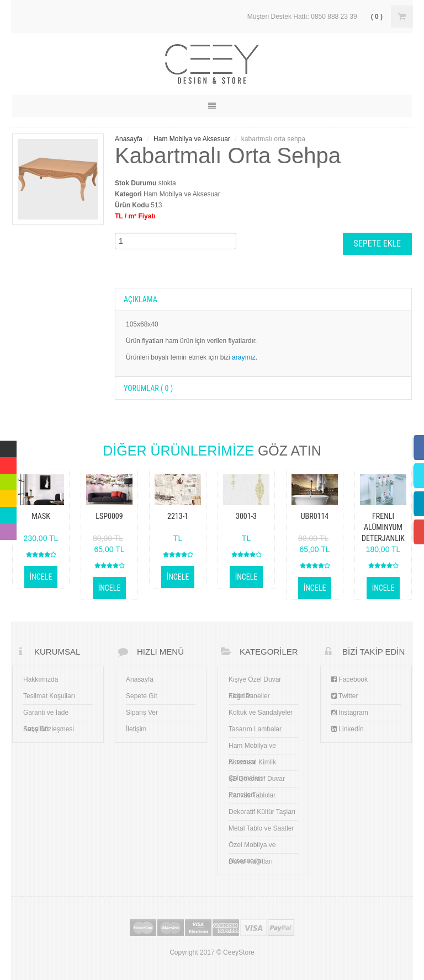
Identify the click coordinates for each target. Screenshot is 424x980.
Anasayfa (129, 139)
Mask (41, 516)
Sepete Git (142, 696)
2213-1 (178, 516)
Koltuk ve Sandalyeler (261, 713)
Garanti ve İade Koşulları (46, 715)
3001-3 (246, 516)
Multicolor (8, 446)
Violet (8, 529)
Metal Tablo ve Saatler (261, 828)
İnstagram (350, 713)
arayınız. (245, 357)
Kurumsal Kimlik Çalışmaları (252, 764)
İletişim (136, 729)
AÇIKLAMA (141, 299)
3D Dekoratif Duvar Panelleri (257, 781)
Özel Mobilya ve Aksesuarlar (252, 847)
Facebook (349, 679)
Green (8, 479)
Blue (7, 512)
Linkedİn (348, 729)
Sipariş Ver (142, 713)
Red (6, 463)
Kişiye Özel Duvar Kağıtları (255, 682)
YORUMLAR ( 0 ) (148, 388)
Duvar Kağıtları (251, 861)
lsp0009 (109, 516)
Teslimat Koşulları (49, 696)
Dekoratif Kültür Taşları (262, 812)
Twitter (344, 696)
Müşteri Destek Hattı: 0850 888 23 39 (302, 17)
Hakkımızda (41, 679)
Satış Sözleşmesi (49, 729)
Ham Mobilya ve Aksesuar (192, 139)
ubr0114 (315, 516)
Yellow (8, 496)
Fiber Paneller (249, 696)
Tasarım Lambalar (255, 729)
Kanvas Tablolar (252, 795)
